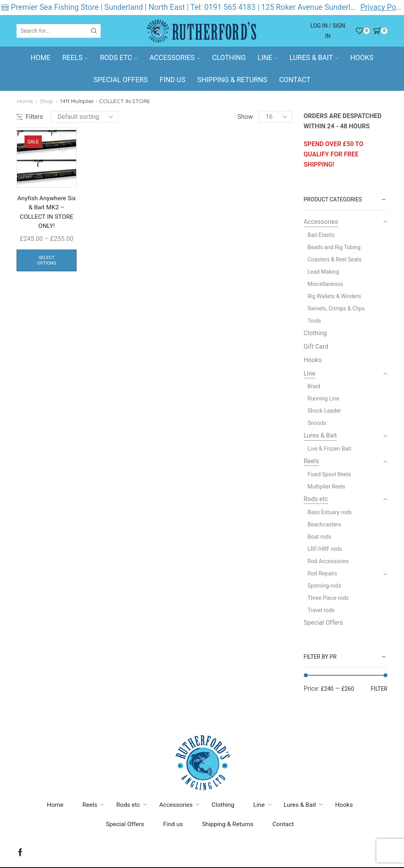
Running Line (324, 398)
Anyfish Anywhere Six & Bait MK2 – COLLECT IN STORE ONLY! (47, 213)
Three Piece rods (328, 598)
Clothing (229, 58)
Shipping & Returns (232, 80)
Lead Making (324, 272)
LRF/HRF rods (325, 549)
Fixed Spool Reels (329, 474)
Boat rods (320, 537)
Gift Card (316, 347)
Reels (75, 58)
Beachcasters (325, 524)
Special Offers (121, 80)
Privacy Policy (382, 7)
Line (268, 58)
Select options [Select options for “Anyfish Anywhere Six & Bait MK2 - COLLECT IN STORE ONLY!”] (47, 261)
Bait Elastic (321, 235)
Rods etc (119, 58)
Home (41, 58)
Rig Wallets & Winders (335, 296)
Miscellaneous (325, 284)
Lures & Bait (314, 58)
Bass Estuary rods (330, 512)
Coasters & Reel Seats (335, 259)
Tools (314, 321)
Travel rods (321, 610)
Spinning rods (325, 586)
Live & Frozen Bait (330, 449)
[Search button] (94, 31)
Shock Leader (325, 411)
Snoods (317, 423)
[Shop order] (84, 117)
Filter (379, 689)
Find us (172, 80)
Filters (30, 117)
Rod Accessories (328, 561)
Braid (314, 386)
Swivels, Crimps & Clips (336, 308)
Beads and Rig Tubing (334, 247)
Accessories (175, 58)
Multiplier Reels (327, 487)
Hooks (362, 58)
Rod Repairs (323, 573)
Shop (47, 101)
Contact (295, 80)
